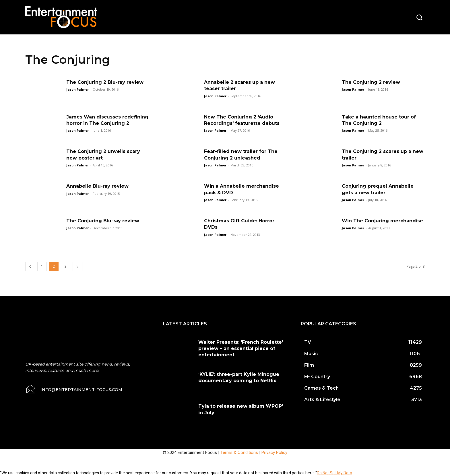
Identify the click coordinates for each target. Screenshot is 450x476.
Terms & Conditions (239, 452)
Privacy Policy (274, 452)
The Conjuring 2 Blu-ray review (105, 82)
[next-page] (77, 266)
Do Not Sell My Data (334, 473)
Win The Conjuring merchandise (382, 221)
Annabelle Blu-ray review (97, 186)
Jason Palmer (77, 89)
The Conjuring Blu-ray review (103, 221)
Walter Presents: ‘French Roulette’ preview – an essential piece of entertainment (241, 349)
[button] (419, 17)
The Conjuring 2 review (371, 82)
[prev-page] (30, 266)
